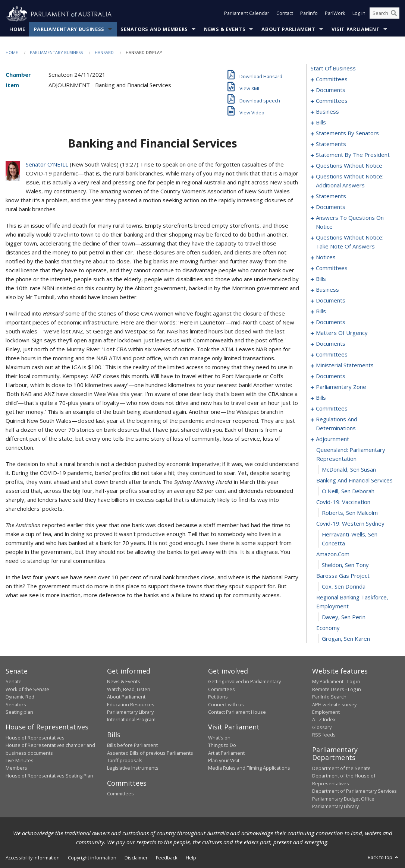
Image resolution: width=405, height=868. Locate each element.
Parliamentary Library (130, 712)
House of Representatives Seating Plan (49, 776)
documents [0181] (331, 322)
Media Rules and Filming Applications (249, 768)
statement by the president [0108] (353, 155)
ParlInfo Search (329, 697)
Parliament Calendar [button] (247, 14)
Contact (285, 14)
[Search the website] (384, 14)
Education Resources (131, 704)
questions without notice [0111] (349, 166)
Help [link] (191, 858)
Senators (16, 704)
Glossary (322, 727)
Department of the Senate (341, 769)
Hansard (104, 53)
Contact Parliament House (237, 712)
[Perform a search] (394, 14)
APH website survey (334, 704)
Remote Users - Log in (337, 689)
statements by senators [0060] (347, 133)
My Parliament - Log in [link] (336, 682)
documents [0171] (331, 301)
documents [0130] (331, 207)
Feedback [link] (167, 858)
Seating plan (19, 712)
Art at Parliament (226, 753)
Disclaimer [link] (136, 858)
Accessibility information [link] (33, 858)
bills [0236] (321, 398)
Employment (326, 712)
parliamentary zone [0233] (341, 387)
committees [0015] (332, 101)
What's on (219, 738)
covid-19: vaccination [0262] (343, 502)
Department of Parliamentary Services (354, 791)
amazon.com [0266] (333, 554)
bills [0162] (321, 279)
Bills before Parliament (132, 745)
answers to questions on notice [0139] (350, 222)
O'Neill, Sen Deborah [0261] (348, 491)
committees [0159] (332, 268)
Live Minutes (20, 761)
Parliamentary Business (69, 29)
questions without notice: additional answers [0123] (350, 181)
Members (16, 768)
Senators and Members (154, 29)
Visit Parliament (356, 29)
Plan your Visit (224, 761)
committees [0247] (332, 409)
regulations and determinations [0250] (337, 424)
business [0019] (327, 112)
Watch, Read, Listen (129, 689)
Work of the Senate (27, 689)
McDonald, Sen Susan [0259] (349, 470)
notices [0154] (326, 257)
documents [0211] (331, 344)
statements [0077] (331, 144)
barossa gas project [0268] (343, 576)
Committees (120, 794)
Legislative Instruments (133, 768)
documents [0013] (331, 90)
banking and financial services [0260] (354, 481)
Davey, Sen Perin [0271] (344, 617)
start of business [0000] (333, 69)
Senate (14, 682)
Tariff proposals (125, 761)
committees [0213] (332, 355)
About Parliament (288, 29)
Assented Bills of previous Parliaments (150, 753)
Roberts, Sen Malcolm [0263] (350, 513)
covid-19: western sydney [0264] (350, 524)
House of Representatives (35, 738)
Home (17, 29)
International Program (131, 720)
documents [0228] (331, 376)
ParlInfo (309, 14)
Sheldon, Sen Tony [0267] (345, 565)
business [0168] (327, 290)
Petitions (218, 697)
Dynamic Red (20, 697)
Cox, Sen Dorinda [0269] (344, 587)
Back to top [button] (384, 858)
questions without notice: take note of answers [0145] (350, 242)
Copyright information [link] (92, 858)
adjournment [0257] (332, 439)
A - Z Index (324, 720)
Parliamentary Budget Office (343, 799)
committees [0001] (332, 79)
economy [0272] (328, 628)
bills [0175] (321, 311)
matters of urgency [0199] (342, 333)
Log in (359, 14)
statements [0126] (331, 196)
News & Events (225, 29)
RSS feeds (324, 735)
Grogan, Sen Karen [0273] (346, 639)
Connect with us (226, 704)
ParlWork (335, 14)
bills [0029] (321, 123)
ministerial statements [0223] (345, 365)
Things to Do (222, 745)
